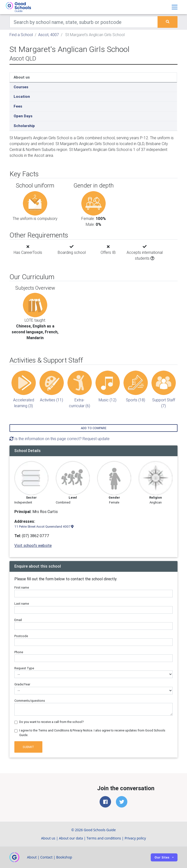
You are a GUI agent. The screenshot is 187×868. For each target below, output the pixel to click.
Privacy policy (135, 838)
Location (22, 96)
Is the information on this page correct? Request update (60, 439)
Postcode (21, 636)
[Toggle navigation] (175, 7)
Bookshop (64, 857)
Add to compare (94, 428)
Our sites (162, 857)
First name (22, 587)
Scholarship (24, 126)
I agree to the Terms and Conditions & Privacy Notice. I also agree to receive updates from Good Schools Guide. (92, 733)
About (32, 857)
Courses (21, 87)
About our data (71, 838)
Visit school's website (33, 545)
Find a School (21, 35)
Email (18, 620)
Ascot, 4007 (49, 35)
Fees (18, 106)
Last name (22, 604)
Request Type (24, 668)
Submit (28, 747)
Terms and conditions (104, 838)
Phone (19, 652)
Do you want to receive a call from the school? (51, 722)
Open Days (23, 116)
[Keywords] (84, 22)
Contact (46, 857)
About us (22, 77)
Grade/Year (22, 684)
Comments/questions (30, 701)
